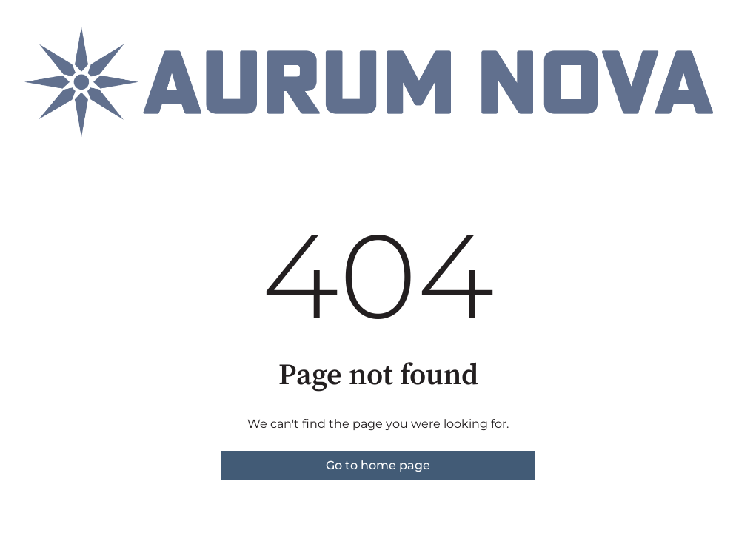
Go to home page (378, 465)
